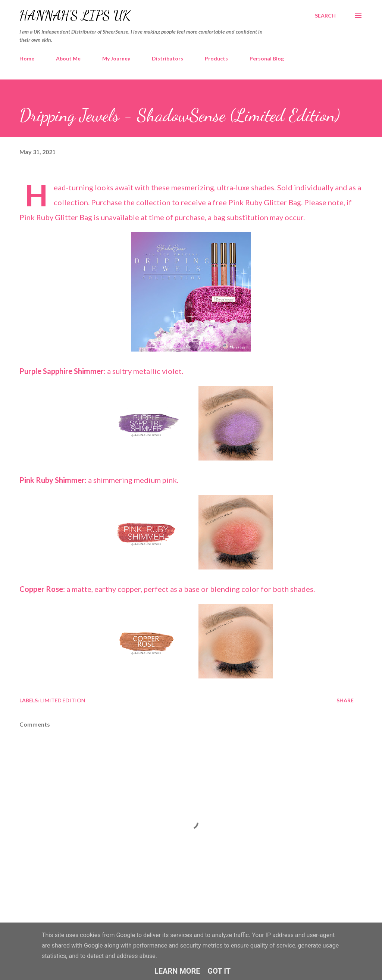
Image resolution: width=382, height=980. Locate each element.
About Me (68, 58)
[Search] (325, 16)
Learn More (177, 971)
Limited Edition (63, 700)
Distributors (167, 58)
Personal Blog (267, 58)
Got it (219, 971)
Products (216, 58)
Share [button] (345, 700)
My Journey (116, 58)
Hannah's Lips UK (75, 15)
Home (27, 58)
